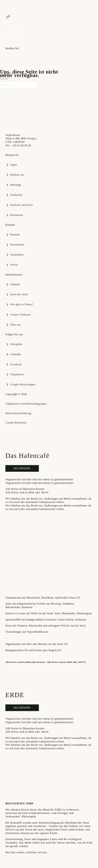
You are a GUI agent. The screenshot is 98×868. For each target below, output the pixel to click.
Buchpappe (22, 468)
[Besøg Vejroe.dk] (30, 114)
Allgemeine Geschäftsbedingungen (26, 404)
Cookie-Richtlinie (16, 423)
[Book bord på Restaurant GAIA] (11, 165)
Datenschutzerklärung (18, 413)
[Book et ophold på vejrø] (14, 215)
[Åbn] (8, 17)
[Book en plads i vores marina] (15, 175)
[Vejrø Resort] (13, 36)
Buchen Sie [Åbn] (12, 48)
